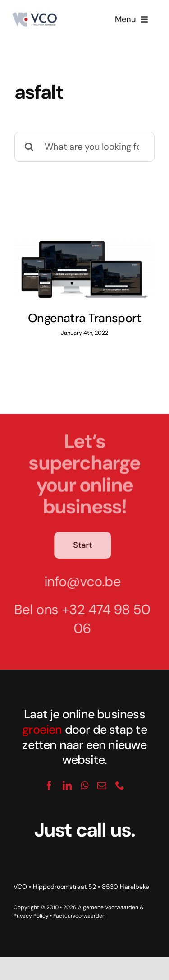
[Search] (29, 147)
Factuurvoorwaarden (79, 916)
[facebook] (49, 786)
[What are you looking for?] (84, 147)
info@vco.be (80, 581)
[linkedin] (67, 786)
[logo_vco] (34, 16)
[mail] (102, 786)
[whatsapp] (84, 786)
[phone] (120, 786)
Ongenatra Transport (84, 318)
